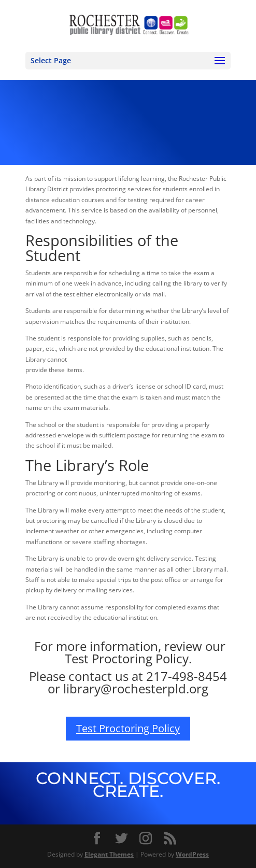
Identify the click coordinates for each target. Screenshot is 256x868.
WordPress (192, 854)
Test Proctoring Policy (128, 728)
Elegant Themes (109, 854)
